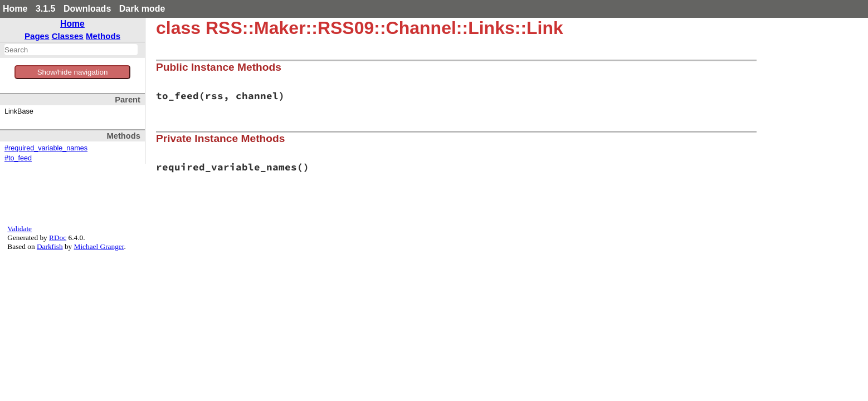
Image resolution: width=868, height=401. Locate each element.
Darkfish (50, 246)
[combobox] (71, 50)
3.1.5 (46, 9)
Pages (37, 36)
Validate (19, 229)
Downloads (87, 9)
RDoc (58, 238)
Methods (103, 36)
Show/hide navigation (73, 72)
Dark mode (142, 9)
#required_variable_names (46, 148)
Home (15, 9)
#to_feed (18, 158)
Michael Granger (99, 246)
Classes (68, 36)
